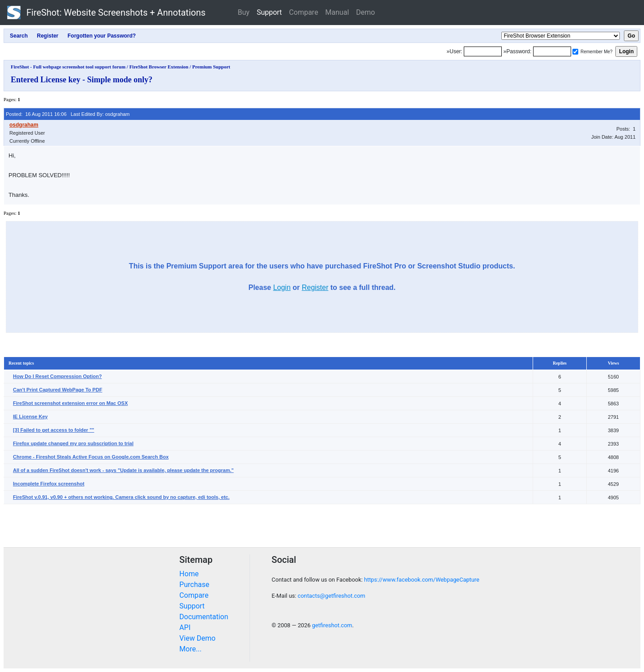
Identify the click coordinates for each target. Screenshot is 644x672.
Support (269, 12)
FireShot (106, 13)
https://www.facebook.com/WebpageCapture (422, 580)
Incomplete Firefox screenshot (49, 484)
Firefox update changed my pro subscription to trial (73, 443)
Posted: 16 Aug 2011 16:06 (36, 114)
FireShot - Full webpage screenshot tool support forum (68, 67)
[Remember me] (575, 52)
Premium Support (211, 67)
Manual (337, 12)
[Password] (552, 51)
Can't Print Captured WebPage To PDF (58, 390)
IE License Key (30, 417)
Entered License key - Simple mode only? (82, 80)
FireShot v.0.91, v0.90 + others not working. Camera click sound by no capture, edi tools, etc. (121, 497)
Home (189, 574)
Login (282, 287)
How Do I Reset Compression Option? (57, 376)
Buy (244, 12)
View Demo (197, 638)
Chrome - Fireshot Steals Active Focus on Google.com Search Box (91, 457)
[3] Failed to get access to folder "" (54, 430)
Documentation (204, 617)
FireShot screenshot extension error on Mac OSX (70, 403)
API (185, 627)
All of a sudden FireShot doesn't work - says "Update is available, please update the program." (123, 470)
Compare (303, 12)
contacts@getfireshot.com (332, 596)
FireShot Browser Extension (159, 67)
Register (315, 287)
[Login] (483, 51)
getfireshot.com (332, 625)
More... (191, 649)
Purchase (194, 585)
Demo (365, 12)
